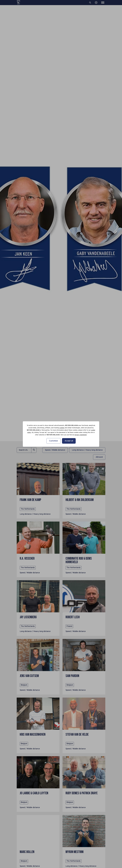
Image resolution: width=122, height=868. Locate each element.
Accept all (69, 441)
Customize (53, 441)
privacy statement (81, 435)
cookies (62, 428)
